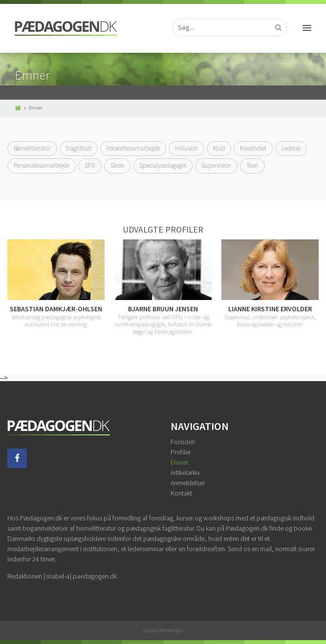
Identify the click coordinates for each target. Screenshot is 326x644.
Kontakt (181, 493)
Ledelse (291, 148)
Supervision (216, 165)
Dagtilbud (79, 148)
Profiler (181, 452)
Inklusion (186, 148)
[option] (163, 287)
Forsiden (183, 442)
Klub (219, 148)
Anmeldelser (188, 483)
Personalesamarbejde (42, 165)
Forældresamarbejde (133, 148)
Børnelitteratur (32, 148)
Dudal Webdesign (163, 630)
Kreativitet (253, 148)
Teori (252, 165)
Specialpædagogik (163, 165)
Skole (117, 165)
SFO (90, 165)
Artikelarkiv (185, 472)
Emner (179, 462)
